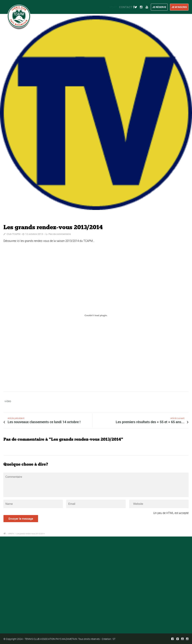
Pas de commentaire (60, 234)
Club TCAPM (13, 234)
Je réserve (159, 7)
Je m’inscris (179, 7)
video (8, 401)
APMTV (11, 534)
